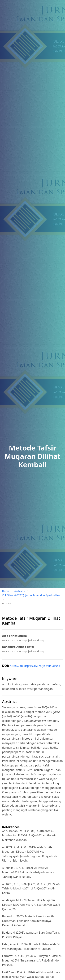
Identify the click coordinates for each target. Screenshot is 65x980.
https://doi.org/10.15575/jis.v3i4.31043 (35, 666)
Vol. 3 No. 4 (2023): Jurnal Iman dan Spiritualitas (31, 595)
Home (6, 591)
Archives (19, 591)
